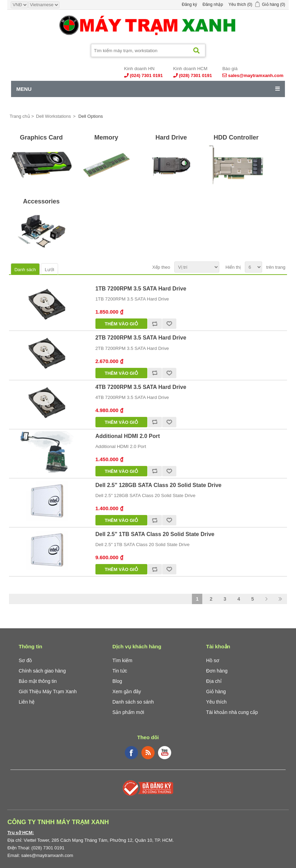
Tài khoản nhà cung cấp (232, 712)
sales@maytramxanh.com (256, 75)
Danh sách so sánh (133, 702)
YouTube (165, 753)
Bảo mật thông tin (38, 681)
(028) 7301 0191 (195, 75)
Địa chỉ (214, 681)
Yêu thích (216, 702)
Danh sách (25, 270)
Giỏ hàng (216, 691)
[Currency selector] (19, 5)
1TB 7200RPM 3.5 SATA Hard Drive (141, 289)
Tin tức (120, 671)
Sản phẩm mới (128, 712)
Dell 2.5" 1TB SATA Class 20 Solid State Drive (155, 534)
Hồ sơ (213, 660)
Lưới (49, 270)
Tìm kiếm (122, 660)
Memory (106, 137)
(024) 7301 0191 (146, 75)
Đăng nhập (213, 4)
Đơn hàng (217, 671)
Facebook (131, 753)
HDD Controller (236, 137)
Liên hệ (27, 702)
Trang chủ (20, 116)
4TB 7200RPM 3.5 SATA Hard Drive (141, 387)
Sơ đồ (25, 660)
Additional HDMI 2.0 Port (128, 436)
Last (280, 599)
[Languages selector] (44, 5)
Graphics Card (41, 137)
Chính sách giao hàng (42, 671)
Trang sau (266, 599)
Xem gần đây (127, 691)
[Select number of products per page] (253, 267)
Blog (117, 681)
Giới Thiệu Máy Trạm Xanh (48, 691)
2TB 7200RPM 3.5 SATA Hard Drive (141, 338)
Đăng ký (189, 4)
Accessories (41, 201)
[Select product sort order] (197, 267)
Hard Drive (171, 137)
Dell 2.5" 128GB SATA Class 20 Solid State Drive (159, 485)
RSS (148, 753)
